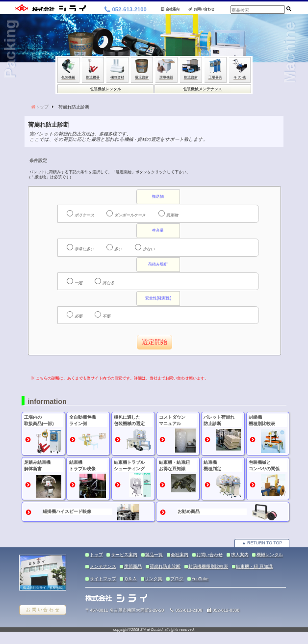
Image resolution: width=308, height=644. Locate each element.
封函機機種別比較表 (208, 566)
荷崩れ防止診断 (165, 566)
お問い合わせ (201, 9)
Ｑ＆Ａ (130, 579)
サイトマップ (103, 579)
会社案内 (170, 9)
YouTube (200, 579)
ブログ (177, 579)
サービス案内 (124, 555)
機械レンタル (270, 555)
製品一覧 (154, 555)
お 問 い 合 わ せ (42, 609)
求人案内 (240, 555)
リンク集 (154, 579)
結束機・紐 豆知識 (254, 566)
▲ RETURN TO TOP (262, 543)
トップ (42, 107)
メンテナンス (103, 566)
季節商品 (133, 566)
